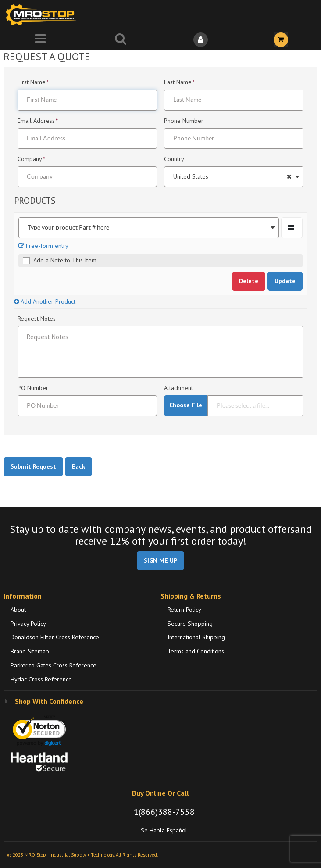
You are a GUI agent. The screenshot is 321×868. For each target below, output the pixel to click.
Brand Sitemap (30, 651)
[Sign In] (201, 40)
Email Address (38, 121)
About (18, 610)
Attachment (179, 388)
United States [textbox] (191, 177)
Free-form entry (43, 246)
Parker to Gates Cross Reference (53, 665)
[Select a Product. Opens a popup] (292, 228)
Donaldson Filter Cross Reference (55, 637)
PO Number (34, 388)
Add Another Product (45, 301)
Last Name (179, 82)
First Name (33, 82)
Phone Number (185, 121)
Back (78, 466)
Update (285, 281)
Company (31, 159)
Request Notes (37, 319)
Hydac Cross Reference (41, 679)
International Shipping (196, 637)
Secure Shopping (190, 624)
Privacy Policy (28, 624)
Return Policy (184, 610)
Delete (249, 281)
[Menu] (40, 40)
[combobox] (234, 177)
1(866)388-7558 (164, 812)
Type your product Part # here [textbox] (68, 228)
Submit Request (33, 466)
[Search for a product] (120, 40)
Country (175, 159)
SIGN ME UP (160, 560)
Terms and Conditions (196, 651)
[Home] (43, 15)
